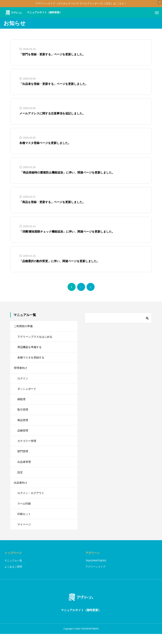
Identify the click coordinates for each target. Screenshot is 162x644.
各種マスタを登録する (32, 359)
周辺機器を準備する (30, 348)
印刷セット (25, 523)
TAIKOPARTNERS (96, 570)
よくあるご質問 (13, 577)
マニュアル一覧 (13, 570)
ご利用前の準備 (24, 326)
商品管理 (23, 425)
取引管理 (23, 414)
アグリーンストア (96, 577)
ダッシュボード (27, 392)
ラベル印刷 (25, 512)
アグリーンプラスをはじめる (36, 337)
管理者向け (21, 370)
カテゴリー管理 (27, 446)
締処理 (22, 403)
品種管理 (23, 436)
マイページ (25, 534)
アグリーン (93, 563)
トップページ (13, 563)
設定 (20, 479)
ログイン (23, 381)
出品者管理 (25, 468)
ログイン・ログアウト (32, 501)
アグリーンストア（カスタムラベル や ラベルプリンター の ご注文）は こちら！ (81, 3)
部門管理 (23, 457)
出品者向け (21, 490)
